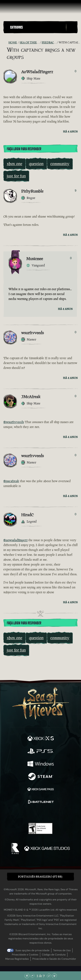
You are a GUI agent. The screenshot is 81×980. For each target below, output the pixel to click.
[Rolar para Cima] (32, 976)
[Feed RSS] (6, 43)
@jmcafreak (11, 481)
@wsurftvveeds (14, 422)
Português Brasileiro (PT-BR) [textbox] (40, 877)
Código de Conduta (54, 955)
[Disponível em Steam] (41, 777)
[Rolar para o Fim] (54, 976)
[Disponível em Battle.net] (41, 802)
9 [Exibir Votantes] (76, 190)
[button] (37, 27)
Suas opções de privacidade (32, 950)
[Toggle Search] (72, 27)
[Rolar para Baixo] (49, 976)
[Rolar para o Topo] (27, 976)
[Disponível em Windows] (41, 764)
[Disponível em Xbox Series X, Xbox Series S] (41, 739)
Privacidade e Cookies (25, 955)
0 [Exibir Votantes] (76, 71)
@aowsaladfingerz (15, 540)
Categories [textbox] (16, 27)
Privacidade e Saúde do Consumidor (54, 959)
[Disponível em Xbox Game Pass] (41, 790)
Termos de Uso (62, 950)
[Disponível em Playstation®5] (41, 752)
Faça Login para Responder (24, 149)
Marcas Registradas (17, 959)
